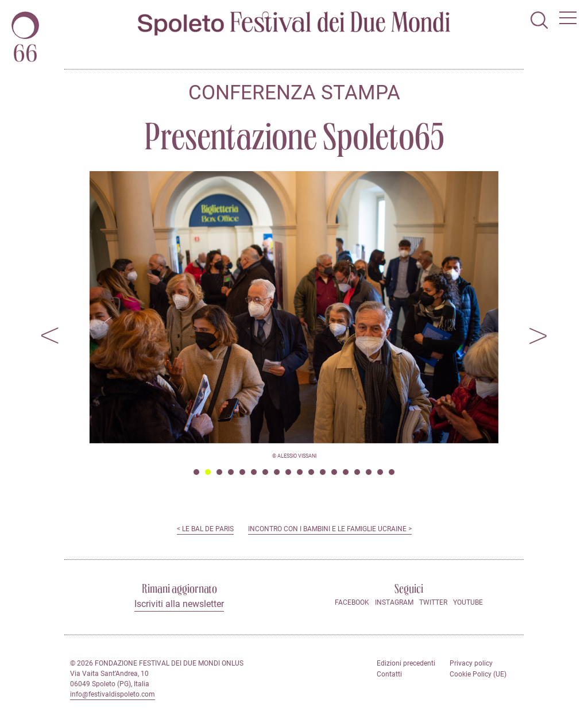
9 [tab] (288, 472)
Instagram (394, 602)
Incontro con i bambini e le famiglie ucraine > (330, 529)
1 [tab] (196, 472)
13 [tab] (334, 472)
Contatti (389, 674)
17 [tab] (380, 472)
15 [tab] (357, 472)
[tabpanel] (294, 307)
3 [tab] (219, 472)
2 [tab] (208, 472)
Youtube (468, 602)
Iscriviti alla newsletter (179, 604)
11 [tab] (311, 472)
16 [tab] (369, 472)
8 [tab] (277, 472)
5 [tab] (242, 472)
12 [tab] (323, 472)
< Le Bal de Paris (205, 529)
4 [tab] (231, 472)
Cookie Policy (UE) (478, 674)
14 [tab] (346, 472)
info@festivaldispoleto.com (113, 694)
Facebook (352, 602)
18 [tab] (392, 472)
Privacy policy (471, 663)
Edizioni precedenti (406, 663)
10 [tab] (300, 472)
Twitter (433, 602)
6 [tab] (254, 472)
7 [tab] (265, 472)
